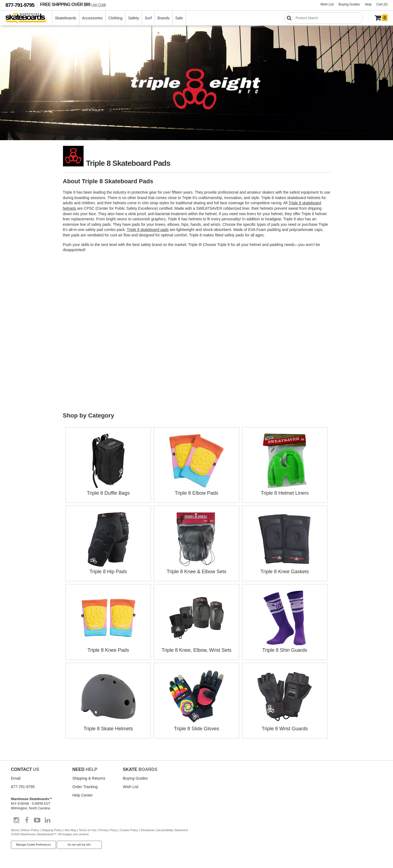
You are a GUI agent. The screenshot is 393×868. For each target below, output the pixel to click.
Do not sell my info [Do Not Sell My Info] (79, 845)
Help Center (83, 795)
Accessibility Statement (172, 830)
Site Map (70, 830)
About (15, 830)
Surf (148, 18)
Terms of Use (88, 830)
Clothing (115, 18)
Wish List (327, 4)
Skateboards (66, 18)
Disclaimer (148, 830)
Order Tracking (85, 787)
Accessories (92, 18)
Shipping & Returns (89, 778)
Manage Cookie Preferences (33, 845)
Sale (179, 18)
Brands (163, 18)
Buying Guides (349, 4)
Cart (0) (382, 4)
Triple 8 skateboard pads (148, 230)
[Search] (324, 18)
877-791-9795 (20, 5)
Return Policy (30, 830)
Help (368, 4)
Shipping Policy (52, 830)
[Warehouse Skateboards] (29, 18)
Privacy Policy (108, 830)
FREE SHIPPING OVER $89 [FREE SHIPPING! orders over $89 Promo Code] (73, 4)
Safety (133, 18)
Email (16, 778)
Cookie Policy (129, 830)
